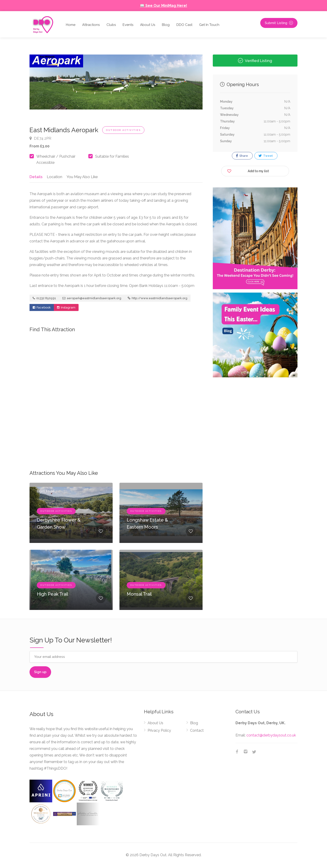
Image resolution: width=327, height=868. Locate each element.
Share (242, 156)
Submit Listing (279, 23)
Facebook (42, 308)
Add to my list (248, 170)
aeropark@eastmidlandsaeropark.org (92, 299)
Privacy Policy (159, 731)
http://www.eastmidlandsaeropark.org (157, 299)
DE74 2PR (40, 138)
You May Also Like (82, 177)
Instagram (66, 308)
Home (71, 25)
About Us (148, 25)
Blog (166, 25)
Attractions (91, 25)
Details (36, 177)
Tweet (266, 156)
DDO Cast (184, 25)
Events (128, 25)
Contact (197, 731)
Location (54, 177)
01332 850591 (44, 299)
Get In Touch (209, 25)
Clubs (111, 25)
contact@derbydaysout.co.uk (271, 736)
